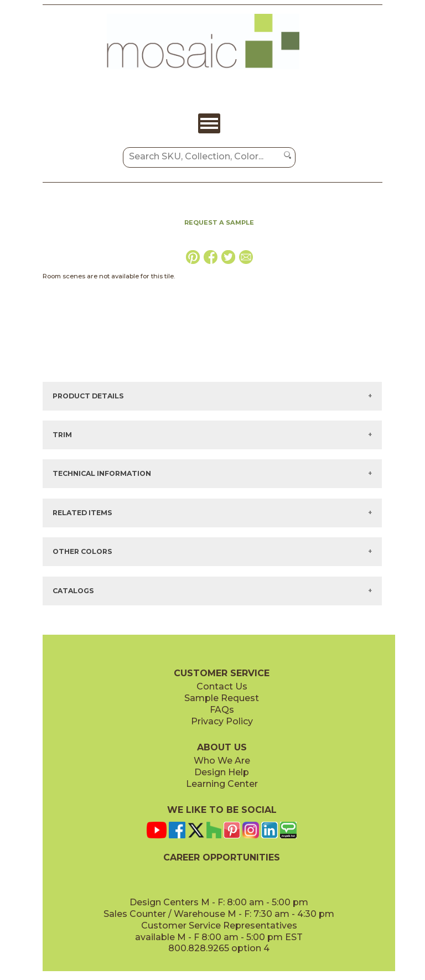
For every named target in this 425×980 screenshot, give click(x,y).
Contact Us (222, 686)
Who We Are (222, 761)
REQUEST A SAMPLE (219, 222)
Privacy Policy (222, 721)
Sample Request (222, 698)
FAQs (222, 710)
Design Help (222, 772)
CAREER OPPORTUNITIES (222, 857)
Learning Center (222, 784)
